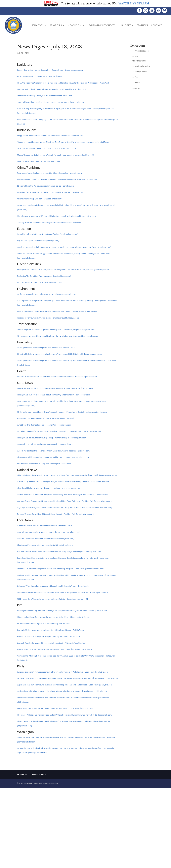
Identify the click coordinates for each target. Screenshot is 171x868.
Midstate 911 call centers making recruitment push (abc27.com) (44, 464)
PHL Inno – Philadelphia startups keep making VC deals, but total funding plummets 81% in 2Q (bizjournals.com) (65, 715)
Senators (38, 25)
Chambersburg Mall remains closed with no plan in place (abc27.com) (47, 148)
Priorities (56, 25)
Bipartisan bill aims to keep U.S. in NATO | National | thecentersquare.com (49, 488)
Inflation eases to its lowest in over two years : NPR (39, 161)
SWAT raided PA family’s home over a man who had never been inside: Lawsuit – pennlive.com (57, 179)
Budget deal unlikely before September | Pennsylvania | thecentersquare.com (50, 70)
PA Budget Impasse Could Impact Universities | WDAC (40, 76)
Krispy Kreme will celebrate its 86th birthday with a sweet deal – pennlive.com (50, 136)
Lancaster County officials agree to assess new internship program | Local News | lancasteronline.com (60, 569)
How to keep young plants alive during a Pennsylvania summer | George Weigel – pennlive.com (58, 311)
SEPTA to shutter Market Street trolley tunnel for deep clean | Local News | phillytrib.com (55, 708)
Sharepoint (23, 774)
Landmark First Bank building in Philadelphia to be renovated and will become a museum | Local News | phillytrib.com (67, 678)
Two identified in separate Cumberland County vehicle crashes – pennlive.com (50, 192)
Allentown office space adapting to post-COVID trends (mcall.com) (45, 545)
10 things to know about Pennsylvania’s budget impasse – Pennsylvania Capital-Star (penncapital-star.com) (62, 412)
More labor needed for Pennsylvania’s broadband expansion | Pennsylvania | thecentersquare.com (59, 431)
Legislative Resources (102, 25)
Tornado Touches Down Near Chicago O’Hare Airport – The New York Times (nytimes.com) (55, 514)
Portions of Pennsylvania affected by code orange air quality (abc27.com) (48, 318)
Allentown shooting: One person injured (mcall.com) (39, 199)
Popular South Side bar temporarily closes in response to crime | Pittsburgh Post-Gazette (55, 649)
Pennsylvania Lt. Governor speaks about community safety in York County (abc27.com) (54, 395)
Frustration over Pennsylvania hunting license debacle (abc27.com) (45, 418)
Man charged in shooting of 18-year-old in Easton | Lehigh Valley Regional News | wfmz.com (56, 216)
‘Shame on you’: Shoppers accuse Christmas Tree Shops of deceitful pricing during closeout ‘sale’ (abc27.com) (64, 142)
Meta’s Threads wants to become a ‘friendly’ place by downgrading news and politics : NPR (56, 155)
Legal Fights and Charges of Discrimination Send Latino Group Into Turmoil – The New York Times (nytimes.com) (64, 508)
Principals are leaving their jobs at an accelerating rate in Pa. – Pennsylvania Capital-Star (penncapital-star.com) (64, 247)
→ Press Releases (140, 51)
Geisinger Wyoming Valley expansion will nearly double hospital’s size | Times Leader (53, 586)
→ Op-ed (136, 77)
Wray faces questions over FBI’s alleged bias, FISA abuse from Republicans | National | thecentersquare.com (63, 482)
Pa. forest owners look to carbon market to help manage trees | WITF (47, 294)
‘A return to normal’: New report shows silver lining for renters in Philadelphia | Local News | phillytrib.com (63, 672)
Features (142, 25)
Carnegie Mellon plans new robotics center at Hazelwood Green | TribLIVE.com (51, 630)
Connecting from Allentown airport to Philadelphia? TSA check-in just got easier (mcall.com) (56, 330)
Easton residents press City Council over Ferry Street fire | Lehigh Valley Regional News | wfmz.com (59, 551)
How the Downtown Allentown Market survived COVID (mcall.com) (46, 539)
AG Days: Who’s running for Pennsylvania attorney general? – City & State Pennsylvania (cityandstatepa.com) (63, 270)
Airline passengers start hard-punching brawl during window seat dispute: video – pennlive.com (58, 336)
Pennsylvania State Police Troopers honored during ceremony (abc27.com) (49, 532)
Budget (126, 25)
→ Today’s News (139, 72)
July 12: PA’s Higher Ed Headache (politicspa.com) (38, 241)
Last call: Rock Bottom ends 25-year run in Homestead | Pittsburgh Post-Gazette (51, 643)
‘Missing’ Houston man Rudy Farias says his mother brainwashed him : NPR (49, 223)
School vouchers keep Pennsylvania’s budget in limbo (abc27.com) (45, 96)
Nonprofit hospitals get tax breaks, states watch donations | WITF (45, 444)
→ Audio (136, 88)
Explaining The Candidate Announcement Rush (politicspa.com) (44, 276)
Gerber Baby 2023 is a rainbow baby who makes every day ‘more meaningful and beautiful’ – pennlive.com (63, 495)
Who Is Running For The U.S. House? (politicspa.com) (40, 282)
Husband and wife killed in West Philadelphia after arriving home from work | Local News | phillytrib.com (62, 691)
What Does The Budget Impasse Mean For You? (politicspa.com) (44, 425)
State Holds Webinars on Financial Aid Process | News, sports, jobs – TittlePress (51, 102)
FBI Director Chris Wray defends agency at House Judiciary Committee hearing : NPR (53, 599)
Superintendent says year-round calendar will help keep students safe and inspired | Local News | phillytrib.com (65, 685)
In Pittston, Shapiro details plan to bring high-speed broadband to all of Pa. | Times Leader (55, 388)
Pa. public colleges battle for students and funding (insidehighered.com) (48, 234)
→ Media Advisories (141, 66)
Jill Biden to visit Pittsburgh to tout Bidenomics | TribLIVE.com (43, 624)
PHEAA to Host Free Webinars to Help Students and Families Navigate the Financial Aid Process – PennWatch (63, 83)
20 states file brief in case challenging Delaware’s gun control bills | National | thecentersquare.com (59, 354)
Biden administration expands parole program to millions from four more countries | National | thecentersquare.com (67, 475)
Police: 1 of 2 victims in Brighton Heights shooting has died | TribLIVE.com (48, 636)
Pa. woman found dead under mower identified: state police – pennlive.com (49, 173)
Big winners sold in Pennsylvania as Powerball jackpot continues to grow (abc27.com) (53, 457)
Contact (156, 25)
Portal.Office (39, 774)
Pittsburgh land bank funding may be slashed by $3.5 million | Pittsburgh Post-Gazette (54, 617)
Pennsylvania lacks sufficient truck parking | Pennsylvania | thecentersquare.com (51, 438)
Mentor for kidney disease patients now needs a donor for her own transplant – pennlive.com (57, 377)
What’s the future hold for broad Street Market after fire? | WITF (45, 526)
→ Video (136, 83)
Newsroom (75, 25)
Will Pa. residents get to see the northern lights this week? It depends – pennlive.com (53, 451)
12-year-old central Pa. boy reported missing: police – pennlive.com (46, 186)
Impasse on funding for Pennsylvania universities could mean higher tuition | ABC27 (53, 89)
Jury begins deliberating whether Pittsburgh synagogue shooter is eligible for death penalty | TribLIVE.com (62, 611)
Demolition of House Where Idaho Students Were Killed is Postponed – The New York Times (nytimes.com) (62, 592)
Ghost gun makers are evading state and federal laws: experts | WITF (46, 348)
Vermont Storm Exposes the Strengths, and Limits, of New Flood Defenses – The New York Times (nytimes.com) (64, 501)
